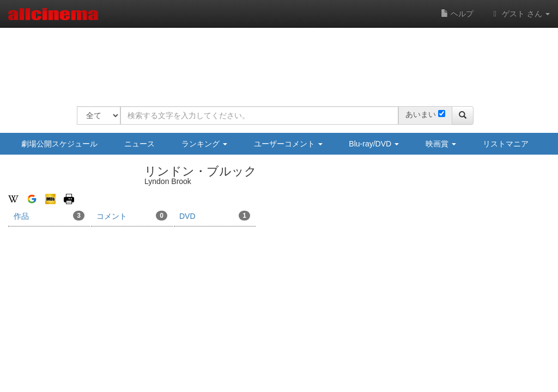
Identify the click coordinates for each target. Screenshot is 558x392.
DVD (215, 216)
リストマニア (506, 144)
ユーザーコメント (288, 144)
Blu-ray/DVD (374, 144)
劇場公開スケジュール (59, 144)
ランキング (204, 144)
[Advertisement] (275, 60)
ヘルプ (457, 14)
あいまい (421, 114)
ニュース (139, 144)
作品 (49, 216)
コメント (132, 216)
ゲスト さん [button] (520, 14)
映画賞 (441, 144)
